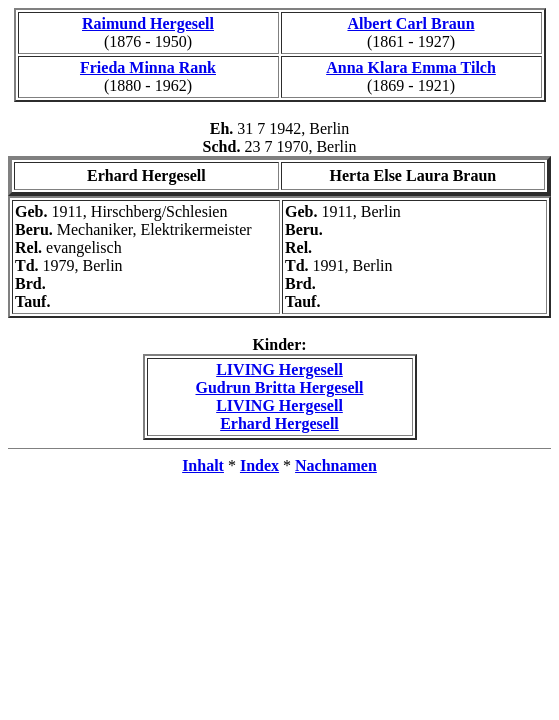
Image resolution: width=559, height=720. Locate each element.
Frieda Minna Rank (148, 67)
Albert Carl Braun (410, 23)
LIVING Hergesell (279, 369)
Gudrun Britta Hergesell (280, 387)
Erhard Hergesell (279, 423)
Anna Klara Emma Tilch (411, 67)
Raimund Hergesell (148, 23)
